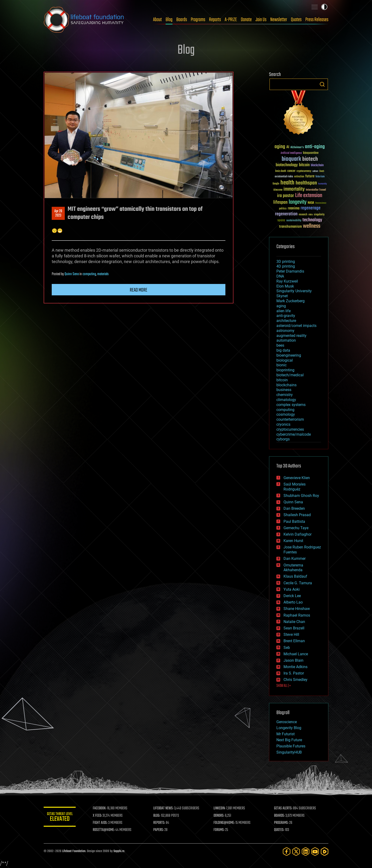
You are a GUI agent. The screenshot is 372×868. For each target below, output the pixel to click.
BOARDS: (280, 816)
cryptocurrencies (290, 429)
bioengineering (289, 355)
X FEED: (98, 816)
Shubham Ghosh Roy (301, 496)
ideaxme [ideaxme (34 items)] (278, 190)
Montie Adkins (295, 667)
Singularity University (294, 291)
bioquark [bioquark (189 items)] (291, 159)
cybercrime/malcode (294, 434)
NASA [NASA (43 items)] (311, 203)
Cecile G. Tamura (298, 583)
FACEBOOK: (101, 808)
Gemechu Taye (296, 528)
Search (322, 84)
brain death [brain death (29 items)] (281, 171)
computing (89, 274)
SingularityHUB (289, 752)
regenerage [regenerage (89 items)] (311, 208)
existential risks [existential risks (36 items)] (284, 177)
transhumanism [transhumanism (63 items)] (290, 227)
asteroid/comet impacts (296, 326)
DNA (280, 276)
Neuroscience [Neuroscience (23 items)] (321, 203)
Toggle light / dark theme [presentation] (324, 7)
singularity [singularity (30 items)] (319, 215)
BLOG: (157, 816)
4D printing (286, 266)
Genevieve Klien (297, 478)
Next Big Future (289, 740)
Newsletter (279, 20)
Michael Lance (296, 654)
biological (285, 360)
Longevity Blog (289, 728)
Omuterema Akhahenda (293, 568)
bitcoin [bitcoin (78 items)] (304, 165)
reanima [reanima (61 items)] (294, 208)
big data (283, 350)
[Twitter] (296, 851)
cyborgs (283, 439)
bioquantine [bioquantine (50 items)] (311, 153)
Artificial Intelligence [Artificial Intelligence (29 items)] (291, 153)
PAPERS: (159, 830)
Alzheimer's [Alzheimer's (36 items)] (297, 148)
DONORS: (220, 816)
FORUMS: (220, 830)
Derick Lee (292, 596)
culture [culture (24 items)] (315, 171)
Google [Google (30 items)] (276, 184)
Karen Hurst (293, 541)
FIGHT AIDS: (101, 823)
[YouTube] (315, 851)
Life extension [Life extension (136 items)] (309, 196)
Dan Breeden (294, 508)
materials (103, 274)
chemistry (285, 395)
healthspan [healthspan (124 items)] (306, 183)
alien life (284, 311)
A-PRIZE (231, 20)
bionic (281, 365)
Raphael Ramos (297, 615)
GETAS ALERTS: (283, 808)
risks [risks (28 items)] (311, 215)
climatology (286, 400)
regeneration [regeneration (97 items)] (286, 214)
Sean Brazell (294, 628)
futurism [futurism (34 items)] (320, 177)
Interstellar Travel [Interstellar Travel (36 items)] (316, 190)
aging (281, 306)
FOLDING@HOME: (225, 823)
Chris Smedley (295, 680)
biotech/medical (290, 375)
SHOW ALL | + (284, 686)
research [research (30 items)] (303, 215)
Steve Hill (291, 634)
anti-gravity (286, 316)
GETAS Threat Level (60, 818)
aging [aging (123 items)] (280, 147)
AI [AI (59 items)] (288, 147)
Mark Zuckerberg (291, 301)
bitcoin (282, 380)
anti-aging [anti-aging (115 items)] (315, 147)
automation (286, 340)
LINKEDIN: (220, 808)
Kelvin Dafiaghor (298, 534)
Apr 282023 (58, 213)
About (157, 20)
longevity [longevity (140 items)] (298, 202)
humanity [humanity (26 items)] (323, 184)
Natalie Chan (294, 622)
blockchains (286, 385)
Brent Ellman (294, 641)
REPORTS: (160, 823)
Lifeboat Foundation (74, 851)
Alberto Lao (293, 602)
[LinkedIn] (306, 851)
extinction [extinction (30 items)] (299, 177)
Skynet (282, 296)
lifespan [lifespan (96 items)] (280, 202)
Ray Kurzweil (287, 281)
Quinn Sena (72, 274)
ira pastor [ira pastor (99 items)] (286, 196)
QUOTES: (279, 830)
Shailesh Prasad (297, 515)
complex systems (291, 405)
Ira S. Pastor (294, 673)
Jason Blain (293, 660)
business (284, 390)
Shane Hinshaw (297, 609)
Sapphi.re (119, 851)
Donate (246, 20)
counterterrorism (290, 419)
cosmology (286, 414)
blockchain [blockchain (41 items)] (317, 165)
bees (280, 345)
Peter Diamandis (290, 271)
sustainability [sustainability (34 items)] (294, 221)
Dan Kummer (295, 559)
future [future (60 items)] (310, 176)
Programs (198, 20)
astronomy (285, 331)
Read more (139, 290)
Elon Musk (285, 286)
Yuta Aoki (292, 589)
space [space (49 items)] (281, 220)
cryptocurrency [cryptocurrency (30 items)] (304, 171)
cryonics (283, 424)
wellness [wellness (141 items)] (312, 226)
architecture (286, 321)
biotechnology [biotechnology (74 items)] (287, 165)
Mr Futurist (286, 734)
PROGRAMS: (281, 823)
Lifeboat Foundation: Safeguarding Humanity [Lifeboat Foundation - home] (84, 20)
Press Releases (317, 20)
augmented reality (291, 336)
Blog (169, 20)
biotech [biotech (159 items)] (310, 159)
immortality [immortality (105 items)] (294, 189)
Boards (182, 20)
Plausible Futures (291, 746)
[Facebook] (287, 851)
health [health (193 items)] (287, 183)
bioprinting (285, 370)
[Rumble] (325, 851)
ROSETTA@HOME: (105, 830)
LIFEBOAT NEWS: (164, 808)
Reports (215, 20)
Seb (287, 648)
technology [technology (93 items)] (312, 220)
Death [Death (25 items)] (322, 171)
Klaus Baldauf (295, 576)
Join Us (261, 20)
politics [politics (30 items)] (283, 209)
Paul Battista (294, 521)
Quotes (296, 20)
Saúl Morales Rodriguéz (295, 487)
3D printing (286, 262)
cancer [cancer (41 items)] (291, 171)
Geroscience (287, 722)
